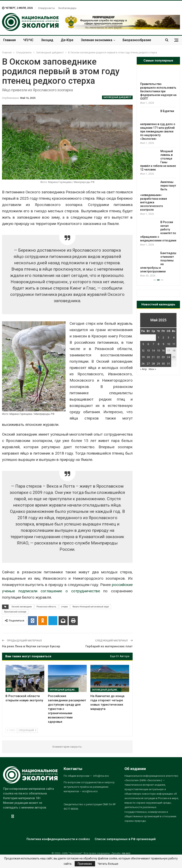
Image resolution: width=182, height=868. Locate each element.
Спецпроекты (46, 8)
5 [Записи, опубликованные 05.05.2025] (143, 344)
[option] (158, 173)
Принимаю (85, 864)
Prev (11, 730)
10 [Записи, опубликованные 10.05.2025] (169, 344)
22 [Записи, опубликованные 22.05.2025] (158, 357)
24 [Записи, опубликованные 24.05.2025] (169, 357)
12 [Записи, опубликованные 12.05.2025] (143, 351)
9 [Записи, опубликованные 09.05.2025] (163, 344)
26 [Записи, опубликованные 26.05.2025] (143, 364)
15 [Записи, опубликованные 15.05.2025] (158, 351)
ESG (9, 690)
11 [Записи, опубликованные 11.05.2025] (174, 344)
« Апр (144, 369)
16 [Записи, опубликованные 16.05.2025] (163, 351)
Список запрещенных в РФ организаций (125, 839)
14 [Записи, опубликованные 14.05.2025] (153, 351)
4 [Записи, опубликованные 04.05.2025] (174, 338)
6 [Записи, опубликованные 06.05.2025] (148, 344)
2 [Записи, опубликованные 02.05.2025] (163, 338)
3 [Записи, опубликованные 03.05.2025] (168, 338)
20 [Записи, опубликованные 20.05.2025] (148, 357)
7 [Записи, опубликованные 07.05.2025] (153, 344)
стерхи (64, 607)
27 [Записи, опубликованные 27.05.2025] (148, 364)
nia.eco (126, 853)
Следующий (27, 730)
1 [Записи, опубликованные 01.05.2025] (158, 338)
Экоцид (47, 40)
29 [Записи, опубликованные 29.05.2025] (158, 364)
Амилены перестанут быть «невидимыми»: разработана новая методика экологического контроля (158, 196)
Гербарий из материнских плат (109, 646)
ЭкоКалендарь (67, 8)
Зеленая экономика (97, 40)
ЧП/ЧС (28, 40)
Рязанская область (46, 607)
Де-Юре (67, 40)
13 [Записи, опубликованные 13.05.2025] (148, 351)
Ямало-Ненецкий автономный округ (91, 607)
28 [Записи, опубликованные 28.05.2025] (153, 364)
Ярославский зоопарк (15, 612)
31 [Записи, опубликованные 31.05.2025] (169, 364)
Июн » (152, 369)
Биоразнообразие (137, 40)
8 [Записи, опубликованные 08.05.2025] (158, 344)
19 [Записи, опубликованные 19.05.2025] (143, 357)
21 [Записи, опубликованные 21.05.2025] (153, 357)
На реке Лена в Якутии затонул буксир (31, 646)
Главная (9, 40)
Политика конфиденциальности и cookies (58, 839)
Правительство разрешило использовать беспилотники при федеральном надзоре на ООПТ (158, 91)
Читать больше (108, 864)
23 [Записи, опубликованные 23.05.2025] (163, 357)
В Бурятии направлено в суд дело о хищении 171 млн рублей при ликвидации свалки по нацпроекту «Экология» (158, 125)
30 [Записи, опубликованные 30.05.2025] (163, 364)
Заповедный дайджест (117, 97)
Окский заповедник (22, 607)
